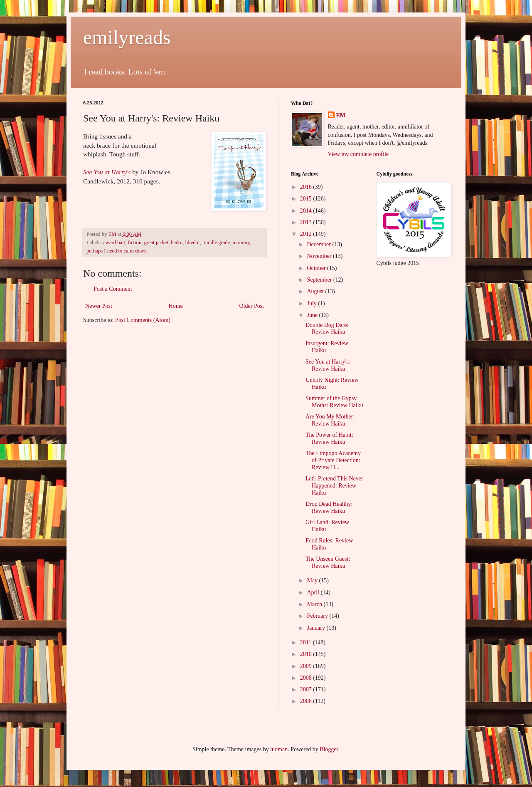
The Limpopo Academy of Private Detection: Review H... (333, 460)
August (316, 291)
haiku (177, 243)
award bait (114, 243)
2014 (307, 211)
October (317, 268)
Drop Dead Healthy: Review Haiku (329, 507)
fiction (134, 243)
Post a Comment (113, 289)
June (313, 315)
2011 (307, 642)
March (315, 604)
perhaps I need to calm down (117, 251)
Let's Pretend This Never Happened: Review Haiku (334, 486)
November (320, 256)
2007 (307, 689)
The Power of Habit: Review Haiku (329, 438)
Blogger (329, 749)
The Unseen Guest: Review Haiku (328, 562)
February (318, 616)
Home (176, 306)
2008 (307, 678)
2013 (307, 222)
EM (341, 115)
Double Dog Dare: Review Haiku (327, 329)
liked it (192, 243)
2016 (307, 187)
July (312, 303)
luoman (279, 749)
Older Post (252, 306)
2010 (307, 654)
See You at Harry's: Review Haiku (328, 365)
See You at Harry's (107, 172)
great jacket (156, 243)
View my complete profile (358, 154)
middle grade (216, 243)
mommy (241, 243)
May (313, 580)
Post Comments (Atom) (143, 320)
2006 (307, 701)
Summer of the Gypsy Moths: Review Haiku (334, 402)
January (316, 628)
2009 (307, 666)
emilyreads (127, 37)
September (320, 280)
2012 (307, 234)
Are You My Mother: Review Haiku (330, 420)
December (319, 244)
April (314, 593)
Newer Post (99, 306)
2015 (307, 199)
